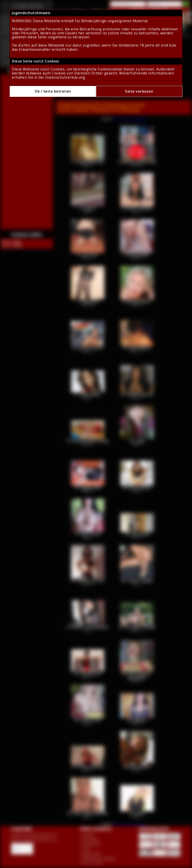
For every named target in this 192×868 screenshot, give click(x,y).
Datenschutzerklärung (65, 77)
